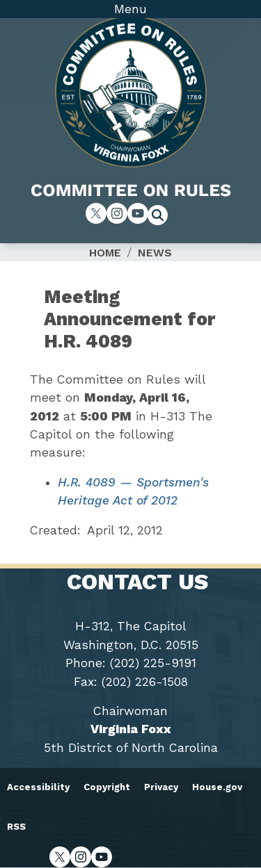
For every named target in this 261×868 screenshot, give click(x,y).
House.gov (217, 787)
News (155, 253)
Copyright (107, 787)
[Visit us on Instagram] (117, 213)
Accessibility (38, 787)
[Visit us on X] (96, 213)
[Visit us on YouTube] (138, 213)
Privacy (161, 787)
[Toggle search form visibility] (162, 217)
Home (105, 253)
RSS (16, 827)
